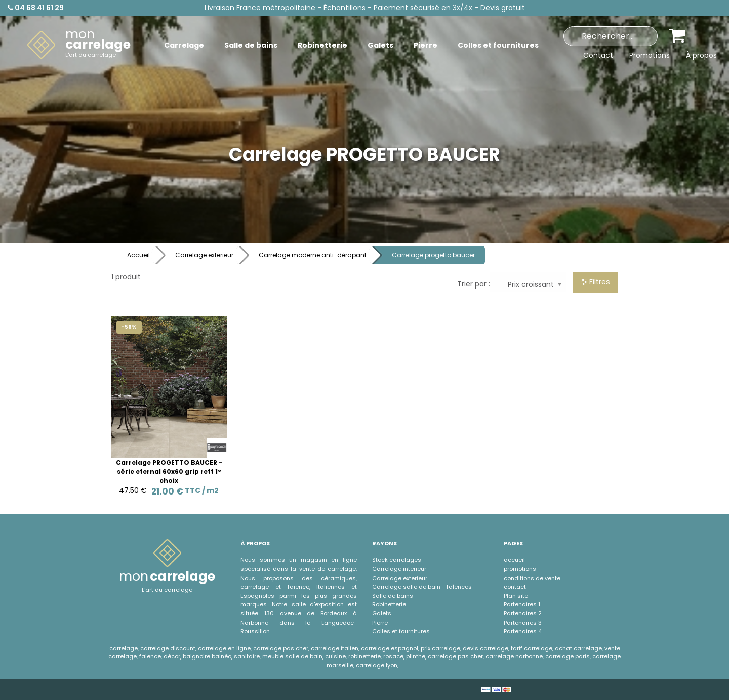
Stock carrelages (397, 560)
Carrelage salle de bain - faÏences (422, 587)
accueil (514, 560)
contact (515, 587)
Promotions (650, 55)
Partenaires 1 (522, 604)
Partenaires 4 (523, 631)
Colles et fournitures (401, 631)
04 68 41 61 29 (36, 8)
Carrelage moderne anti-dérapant (313, 255)
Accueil (138, 255)
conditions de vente (532, 578)
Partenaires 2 (523, 613)
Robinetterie (389, 604)
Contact (598, 55)
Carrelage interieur (399, 569)
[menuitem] (79, 45)
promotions (520, 569)
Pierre (380, 623)
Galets (382, 613)
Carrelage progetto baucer (433, 255)
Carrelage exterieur (204, 255)
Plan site (516, 596)
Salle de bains (393, 596)
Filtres (596, 282)
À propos (701, 55)
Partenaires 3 (523, 623)
